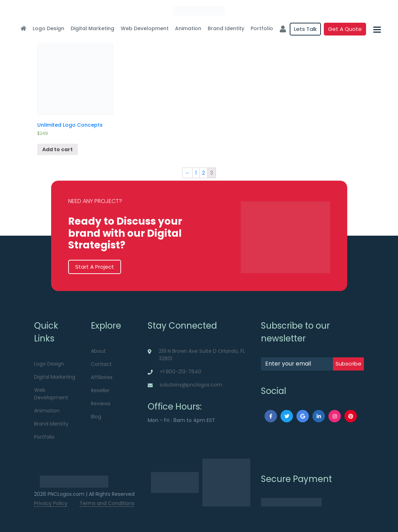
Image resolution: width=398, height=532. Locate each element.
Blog (96, 417)
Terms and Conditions (107, 503)
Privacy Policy (51, 503)
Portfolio (262, 28)
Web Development (145, 28)
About (98, 351)
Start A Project (95, 267)
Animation (188, 28)
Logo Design (48, 28)
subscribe (348, 364)
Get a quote (345, 29)
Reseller (100, 390)
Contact (101, 364)
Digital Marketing (92, 28)
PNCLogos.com (66, 494)
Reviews (101, 404)
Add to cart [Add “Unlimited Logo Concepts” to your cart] (58, 149)
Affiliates (102, 377)
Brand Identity (226, 28)
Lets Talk (305, 29)
